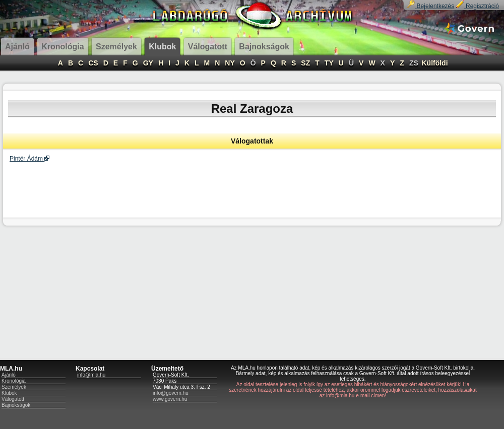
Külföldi (434, 63)
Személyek (14, 387)
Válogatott (13, 399)
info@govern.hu (171, 393)
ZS (414, 63)
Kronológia (14, 381)
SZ (305, 63)
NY (230, 63)
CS (93, 63)
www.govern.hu (170, 399)
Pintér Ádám (29, 159)
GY (148, 63)
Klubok (9, 393)
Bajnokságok (16, 405)
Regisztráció (478, 6)
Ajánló (9, 375)
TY (329, 63)
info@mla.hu (91, 375)
